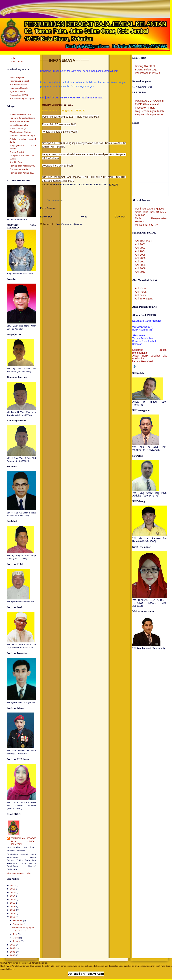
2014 (13, 906)
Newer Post (47, 217)
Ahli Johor (141, 295)
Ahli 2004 (140, 251)
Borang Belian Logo (146, 70)
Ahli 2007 (140, 262)
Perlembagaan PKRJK (148, 73)
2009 (13, 948)
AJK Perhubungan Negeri (22, 99)
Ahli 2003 (140, 248)
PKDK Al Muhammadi (147, 104)
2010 (13, 945)
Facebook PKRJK (145, 108)
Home (84, 217)
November (18, 921)
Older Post (120, 217)
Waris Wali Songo (18, 128)
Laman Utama (16, 62)
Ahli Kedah (141, 288)
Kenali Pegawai (17, 77)
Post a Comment (48, 208)
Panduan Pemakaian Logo (22, 136)
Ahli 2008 (140, 265)
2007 (13, 955)
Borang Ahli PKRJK (146, 66)
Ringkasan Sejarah (19, 88)
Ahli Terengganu (144, 299)
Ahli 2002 (140, 244)
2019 (13, 889)
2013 (13, 910)
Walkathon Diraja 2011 (20, 114)
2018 (13, 892)
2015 (13, 903)
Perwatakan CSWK (19, 95)
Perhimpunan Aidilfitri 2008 (22, 166)
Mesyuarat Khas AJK (147, 225)
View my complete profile (19, 873)
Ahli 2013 (140, 272)
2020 (13, 885)
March (16, 938)
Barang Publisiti (17, 152)
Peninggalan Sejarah (19, 81)
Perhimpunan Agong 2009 (150, 209)
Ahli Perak (141, 292)
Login (12, 58)
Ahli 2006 (140, 258)
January (17, 941)
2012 (13, 914)
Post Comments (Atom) (69, 224)
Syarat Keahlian (17, 92)
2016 (13, 899)
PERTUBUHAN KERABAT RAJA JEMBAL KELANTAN (23, 841)
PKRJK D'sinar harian (20, 121)
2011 (13, 917)
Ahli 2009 (140, 268)
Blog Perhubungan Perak (149, 115)
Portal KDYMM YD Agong (149, 101)
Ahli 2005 (140, 255)
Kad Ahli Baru (16, 162)
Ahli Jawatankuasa (18, 85)
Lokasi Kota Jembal (19, 125)
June (15, 934)
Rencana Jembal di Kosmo (22, 118)
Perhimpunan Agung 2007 (22, 173)
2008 (13, 952)
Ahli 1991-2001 (143, 241)
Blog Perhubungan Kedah (149, 111)
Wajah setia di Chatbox (20, 132)
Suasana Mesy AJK (19, 169)
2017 (13, 896)
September (18, 924)
